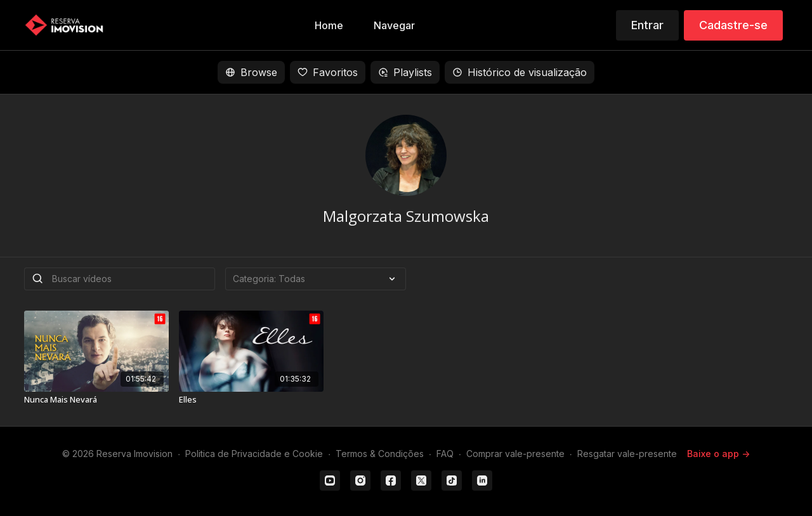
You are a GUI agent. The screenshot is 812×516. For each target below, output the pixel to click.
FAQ (445, 454)
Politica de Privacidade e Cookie (254, 454)
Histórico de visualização (520, 72)
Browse (251, 72)
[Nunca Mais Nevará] (96, 400)
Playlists (405, 72)
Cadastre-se (733, 25)
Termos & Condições (380, 454)
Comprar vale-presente (515, 454)
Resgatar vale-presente (627, 454)
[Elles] (251, 400)
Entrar (647, 25)
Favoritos (328, 72)
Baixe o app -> (718, 454)
